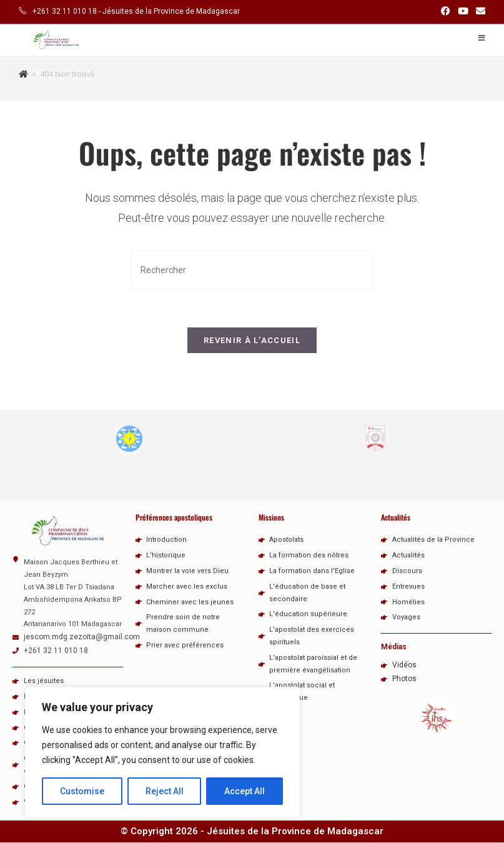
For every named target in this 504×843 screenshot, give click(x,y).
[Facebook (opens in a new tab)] (446, 12)
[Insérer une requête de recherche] (252, 270)
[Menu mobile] (482, 38)
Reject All (165, 791)
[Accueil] (23, 74)
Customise (82, 791)
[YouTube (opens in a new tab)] (463, 12)
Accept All (245, 791)
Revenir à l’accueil (252, 341)
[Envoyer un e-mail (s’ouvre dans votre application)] (479, 12)
